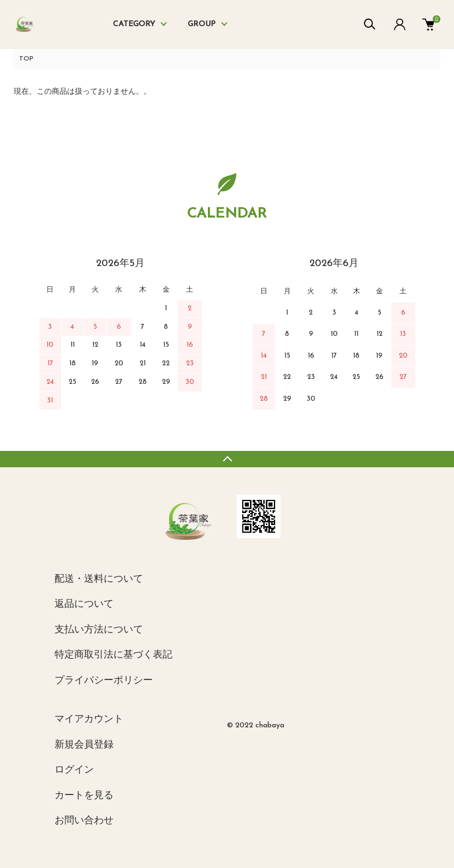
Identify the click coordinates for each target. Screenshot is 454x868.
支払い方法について (99, 630)
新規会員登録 (84, 745)
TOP (26, 59)
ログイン (74, 770)
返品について (84, 604)
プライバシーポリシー (104, 681)
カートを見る (84, 796)
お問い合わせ (84, 821)
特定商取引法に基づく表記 (113, 655)
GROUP (202, 24)
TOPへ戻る (227, 459)
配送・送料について (99, 579)
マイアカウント (89, 719)
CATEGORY (134, 24)
